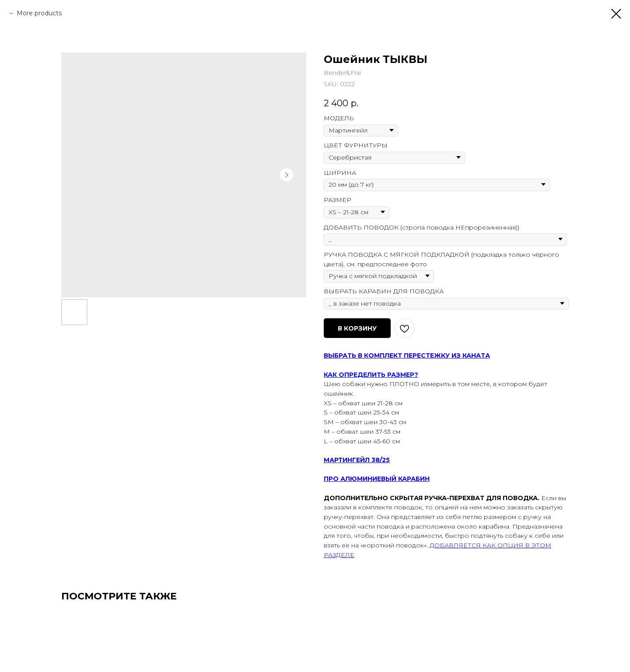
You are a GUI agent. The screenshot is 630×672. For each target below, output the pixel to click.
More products (39, 13)
